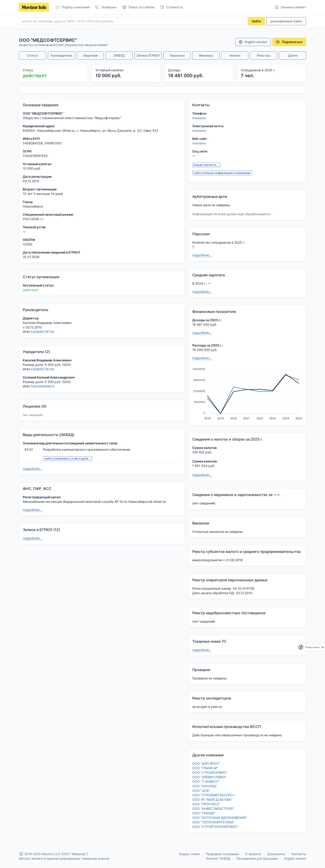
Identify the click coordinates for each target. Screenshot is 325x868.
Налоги (235, 55)
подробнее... (32, 469)
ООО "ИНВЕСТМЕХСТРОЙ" (213, 809)
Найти (256, 21)
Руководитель (62, 55)
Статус (33, 55)
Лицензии (90, 55)
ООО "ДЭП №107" (206, 763)
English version (253, 42)
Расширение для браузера (257, 858)
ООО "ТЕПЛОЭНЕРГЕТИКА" (213, 822)
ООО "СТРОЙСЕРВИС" (210, 772)
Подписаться (289, 42)
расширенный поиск (286, 21)
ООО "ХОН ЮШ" (205, 786)
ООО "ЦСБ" (201, 791)
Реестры (264, 55)
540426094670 (43, 386)
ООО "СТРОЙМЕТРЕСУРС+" (214, 795)
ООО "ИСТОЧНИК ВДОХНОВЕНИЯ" (220, 818)
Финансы (206, 55)
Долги (293, 55)
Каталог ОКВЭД (218, 858)
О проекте (253, 854)
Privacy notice (312, 647)
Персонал (177, 55)
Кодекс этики (189, 854)
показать (199, 118)
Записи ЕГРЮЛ (148, 55)
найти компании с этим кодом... (68, 458)
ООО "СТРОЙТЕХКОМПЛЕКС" (215, 827)
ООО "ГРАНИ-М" (205, 768)
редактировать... (206, 165)
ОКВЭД (119, 55)
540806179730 (42, 332)
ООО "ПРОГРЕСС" (206, 804)
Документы (276, 854)
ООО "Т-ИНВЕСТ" (206, 781)
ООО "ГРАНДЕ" (204, 813)
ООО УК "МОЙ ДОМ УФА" (212, 800)
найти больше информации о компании (222, 173)
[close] (323, 647)
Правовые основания (222, 854)
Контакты (299, 854)
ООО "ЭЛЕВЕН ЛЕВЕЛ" (209, 777)
